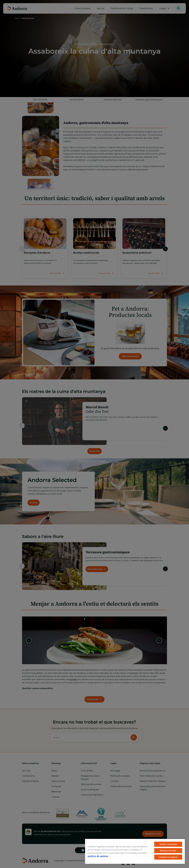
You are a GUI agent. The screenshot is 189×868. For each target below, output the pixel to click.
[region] (135, 851)
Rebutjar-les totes (168, 851)
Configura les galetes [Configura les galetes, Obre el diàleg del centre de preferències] (168, 857)
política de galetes (98, 856)
